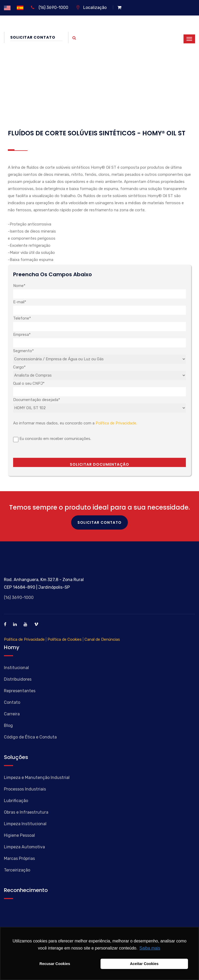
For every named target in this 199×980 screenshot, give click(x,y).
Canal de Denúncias (102, 639)
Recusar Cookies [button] (55, 964)
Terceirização (17, 870)
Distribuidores (18, 679)
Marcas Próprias (19, 858)
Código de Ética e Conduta (30, 737)
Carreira (12, 714)
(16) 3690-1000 (50, 7)
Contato (12, 702)
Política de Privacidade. (116, 423)
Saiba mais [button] (150, 948)
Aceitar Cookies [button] (144, 964)
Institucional (16, 668)
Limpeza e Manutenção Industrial (37, 778)
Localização (91, 7)
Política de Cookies (65, 639)
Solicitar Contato (36, 37)
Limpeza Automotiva (24, 847)
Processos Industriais (25, 789)
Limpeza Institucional (25, 824)
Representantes (20, 691)
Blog (8, 725)
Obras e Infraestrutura (26, 812)
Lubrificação (16, 801)
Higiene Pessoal (19, 835)
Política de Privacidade (24, 639)
